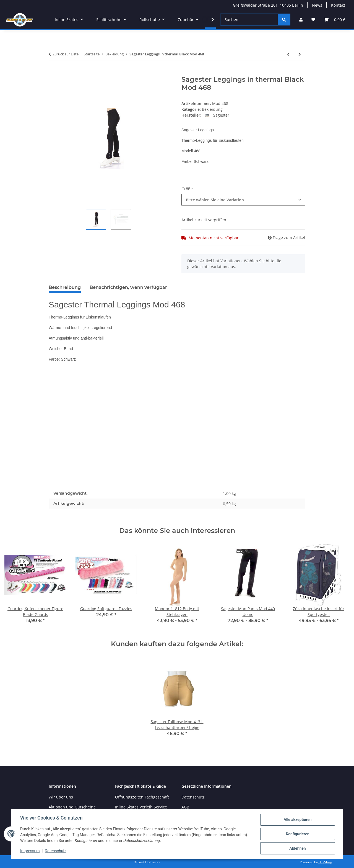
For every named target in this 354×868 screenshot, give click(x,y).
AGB (185, 807)
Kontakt (338, 5)
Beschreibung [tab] (65, 287)
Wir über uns (61, 797)
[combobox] (243, 200)
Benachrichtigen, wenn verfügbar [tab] (128, 287)
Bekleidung (212, 109)
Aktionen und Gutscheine (72, 807)
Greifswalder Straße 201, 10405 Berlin (268, 5)
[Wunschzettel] (313, 20)
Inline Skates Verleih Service (141, 807)
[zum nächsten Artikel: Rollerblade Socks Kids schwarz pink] (300, 54)
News (317, 5)
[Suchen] (249, 20)
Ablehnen (297, 848)
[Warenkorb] (335, 20)
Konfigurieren (297, 834)
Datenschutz (56, 851)
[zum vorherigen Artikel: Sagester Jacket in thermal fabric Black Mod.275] (288, 54)
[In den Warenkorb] (53, 73)
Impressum (30, 851)
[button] (301, 20)
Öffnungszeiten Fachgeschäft (142, 797)
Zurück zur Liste (66, 54)
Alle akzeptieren (297, 820)
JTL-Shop (325, 862)
